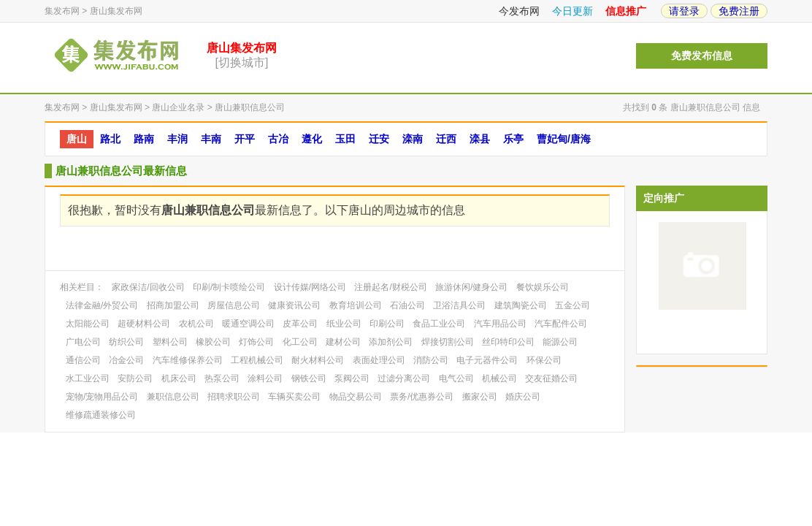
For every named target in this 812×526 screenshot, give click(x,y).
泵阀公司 (352, 378)
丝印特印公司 (508, 342)
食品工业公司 (439, 324)
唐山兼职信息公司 (250, 107)
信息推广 (626, 11)
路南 (144, 139)
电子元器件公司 (487, 360)
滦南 (413, 139)
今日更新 (572, 11)
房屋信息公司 (234, 305)
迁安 (379, 139)
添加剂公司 (391, 342)
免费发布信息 (702, 56)
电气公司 (456, 378)
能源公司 (560, 342)
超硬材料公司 (144, 324)
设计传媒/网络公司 (310, 287)
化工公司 (300, 342)
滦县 (480, 139)
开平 (245, 139)
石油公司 (407, 305)
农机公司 (196, 324)
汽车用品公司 (500, 324)
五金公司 (572, 305)
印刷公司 (387, 324)
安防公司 (135, 378)
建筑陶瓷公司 (521, 305)
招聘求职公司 (234, 397)
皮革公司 (300, 324)
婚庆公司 (523, 397)
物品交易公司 (356, 397)
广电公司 (83, 342)
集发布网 (62, 11)
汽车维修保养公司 (188, 360)
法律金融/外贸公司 (102, 305)
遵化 (312, 139)
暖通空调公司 (248, 324)
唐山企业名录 (178, 107)
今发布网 (519, 11)
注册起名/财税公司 (390, 287)
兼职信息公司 (173, 397)
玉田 (345, 139)
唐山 (77, 139)
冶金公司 (126, 360)
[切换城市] (242, 62)
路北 (110, 139)
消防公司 (431, 360)
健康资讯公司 (294, 305)
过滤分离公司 (404, 378)
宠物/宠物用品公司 (102, 397)
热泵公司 (222, 378)
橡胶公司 (213, 342)
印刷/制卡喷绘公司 (229, 287)
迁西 (446, 139)
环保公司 (544, 360)
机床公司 (179, 378)
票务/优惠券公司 (422, 397)
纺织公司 (126, 342)
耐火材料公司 (318, 360)
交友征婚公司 (551, 378)
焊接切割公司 (448, 342)
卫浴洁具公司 (459, 305)
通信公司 (83, 360)
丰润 (177, 139)
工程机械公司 (257, 360)
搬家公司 (480, 397)
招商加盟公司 (173, 305)
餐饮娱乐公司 (543, 287)
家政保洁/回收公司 (148, 287)
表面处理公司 (379, 360)
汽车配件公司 (561, 324)
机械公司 (499, 378)
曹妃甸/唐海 (564, 139)
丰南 (211, 139)
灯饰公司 (256, 342)
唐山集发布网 (116, 11)
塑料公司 (170, 342)
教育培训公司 (356, 305)
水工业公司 (88, 378)
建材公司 (343, 342)
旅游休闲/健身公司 (471, 287)
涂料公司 (265, 378)
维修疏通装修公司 (101, 415)
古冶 (278, 139)
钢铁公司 (309, 378)
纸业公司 (344, 324)
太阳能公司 (88, 324)
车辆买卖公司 (294, 397)
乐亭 (513, 139)
